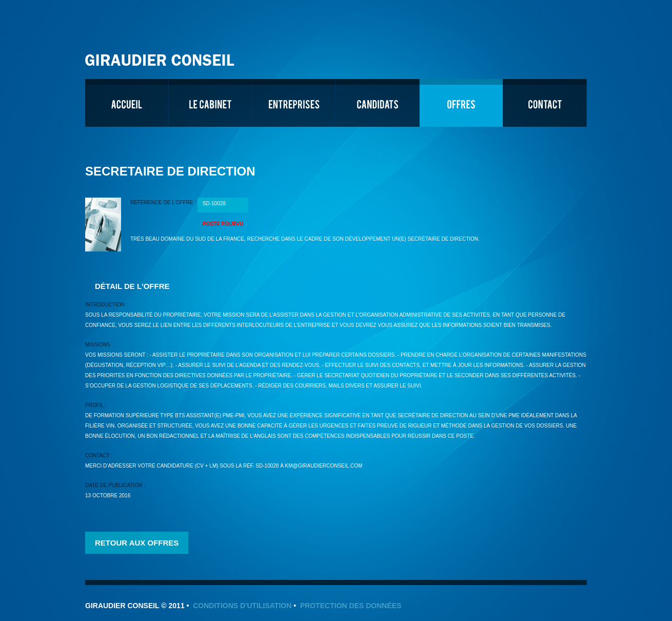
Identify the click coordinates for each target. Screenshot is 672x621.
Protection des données (351, 606)
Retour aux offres (137, 543)
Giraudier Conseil (161, 56)
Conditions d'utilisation (242, 606)
